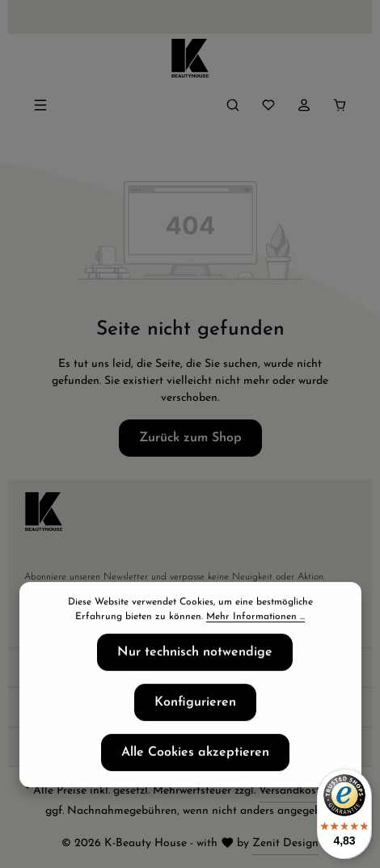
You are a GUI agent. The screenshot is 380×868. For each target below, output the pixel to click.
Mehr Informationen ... (255, 620)
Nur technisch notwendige (195, 655)
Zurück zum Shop (190, 438)
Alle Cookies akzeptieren (195, 756)
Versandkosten (296, 791)
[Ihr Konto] (304, 105)
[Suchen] (233, 105)
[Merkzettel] (268, 105)
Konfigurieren (195, 706)
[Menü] (40, 105)
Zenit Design (285, 843)
